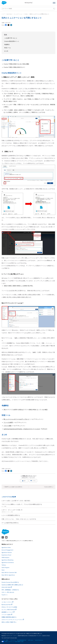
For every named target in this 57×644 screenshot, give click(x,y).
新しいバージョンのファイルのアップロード (17, 419)
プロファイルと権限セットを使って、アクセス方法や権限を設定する (22, 504)
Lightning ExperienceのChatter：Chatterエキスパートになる (22, 429)
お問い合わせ (31, 640)
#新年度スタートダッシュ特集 (7, 512)
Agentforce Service (7, 552)
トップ (3, 14)
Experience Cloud (6, 555)
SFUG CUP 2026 (6, 587)
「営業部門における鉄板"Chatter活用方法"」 (13, 487)
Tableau (4, 565)
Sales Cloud (9, 14)
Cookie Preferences (39, 640)
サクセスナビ (28, 3)
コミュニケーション (18, 14)
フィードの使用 (8, 422)
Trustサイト (5, 595)
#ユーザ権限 (4, 506)
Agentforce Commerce (8, 562)
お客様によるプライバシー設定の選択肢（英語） (13, 642)
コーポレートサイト (7, 602)
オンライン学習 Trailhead (8, 610)
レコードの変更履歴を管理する (11, 515)
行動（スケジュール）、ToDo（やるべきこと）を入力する (19, 519)
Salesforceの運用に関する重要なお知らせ (12, 585)
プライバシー (13, 640)
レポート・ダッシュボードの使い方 (12, 510)
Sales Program (5, 567)
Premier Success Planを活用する (10, 582)
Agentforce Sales (6, 547)
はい (24, 481)
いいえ (33, 481)
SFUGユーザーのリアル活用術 (9, 607)
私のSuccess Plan (6, 605)
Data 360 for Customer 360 (9, 573)
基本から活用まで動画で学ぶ (9, 622)
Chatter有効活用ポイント (12, 41)
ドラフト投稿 (7, 426)
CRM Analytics (5, 557)
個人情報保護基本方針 (22, 640)
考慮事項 (7, 45)
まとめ (6, 51)
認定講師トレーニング (7, 612)
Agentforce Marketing (7, 560)
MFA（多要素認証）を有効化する (10, 590)
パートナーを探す (6, 615)
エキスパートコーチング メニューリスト (12, 620)
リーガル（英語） (5, 640)
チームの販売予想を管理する (10, 523)
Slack (3, 570)
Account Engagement (7, 550)
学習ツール (7, 48)
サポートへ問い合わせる (8, 592)
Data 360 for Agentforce (8, 575)
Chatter (26, 14)
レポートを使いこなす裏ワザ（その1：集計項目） (16, 501)
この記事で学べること (11, 38)
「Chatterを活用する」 (48, 487)
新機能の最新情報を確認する (9, 617)
